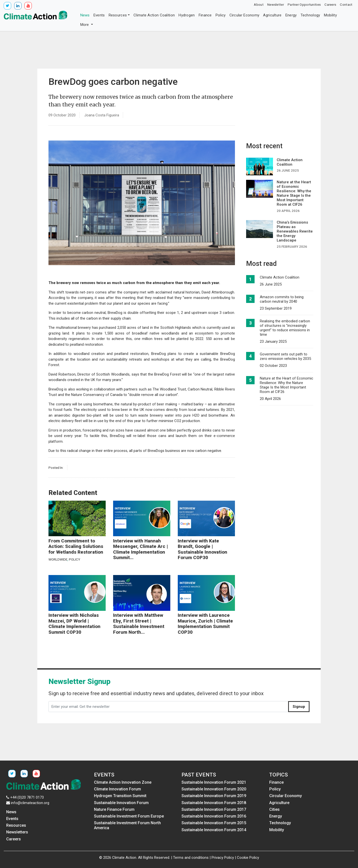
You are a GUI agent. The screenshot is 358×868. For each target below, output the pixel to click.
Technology (310, 15)
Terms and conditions (191, 858)
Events (99, 15)
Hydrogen (187, 15)
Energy (291, 15)
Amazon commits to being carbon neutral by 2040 (282, 299)
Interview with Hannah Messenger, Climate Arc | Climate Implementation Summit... (140, 549)
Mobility (330, 15)
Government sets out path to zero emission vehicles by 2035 (285, 356)
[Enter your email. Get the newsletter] (168, 707)
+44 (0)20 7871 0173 (27, 797)
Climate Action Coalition (154, 15)
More (85, 25)
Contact (346, 4)
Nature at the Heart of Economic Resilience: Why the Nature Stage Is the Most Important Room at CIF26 (287, 385)
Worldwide (58, 559)
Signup (299, 707)
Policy (221, 15)
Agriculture (272, 15)
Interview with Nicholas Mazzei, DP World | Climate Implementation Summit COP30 (74, 624)
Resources (118, 15)
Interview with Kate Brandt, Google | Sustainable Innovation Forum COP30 (202, 549)
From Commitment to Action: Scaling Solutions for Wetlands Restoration (76, 547)
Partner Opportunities (304, 4)
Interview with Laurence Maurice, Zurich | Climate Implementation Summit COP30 (205, 624)
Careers (330, 4)
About (259, 4)
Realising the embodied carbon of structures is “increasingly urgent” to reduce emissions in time (285, 328)
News (85, 15)
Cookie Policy (248, 858)
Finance (205, 15)
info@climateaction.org (30, 803)
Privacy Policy (223, 858)
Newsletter (276, 4)
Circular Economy (245, 15)
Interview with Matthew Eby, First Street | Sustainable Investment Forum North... (139, 624)
